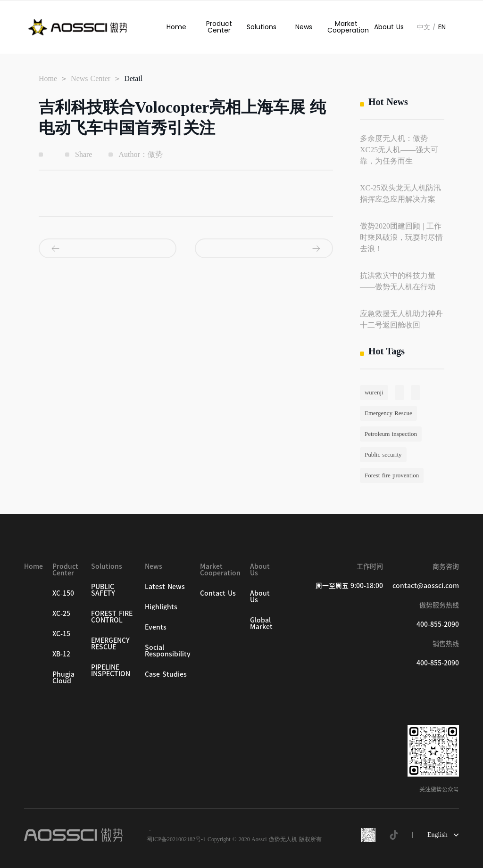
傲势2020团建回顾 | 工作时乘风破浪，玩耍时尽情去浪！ (401, 237)
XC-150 (63, 593)
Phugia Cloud (63, 678)
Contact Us (218, 593)
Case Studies (166, 674)
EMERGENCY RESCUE (110, 644)
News (304, 27)
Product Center (219, 27)
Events (156, 627)
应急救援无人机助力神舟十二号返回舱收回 (401, 319)
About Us (389, 27)
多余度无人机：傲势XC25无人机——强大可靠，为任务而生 (399, 150)
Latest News (165, 587)
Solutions (262, 27)
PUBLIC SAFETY (103, 590)
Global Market (261, 623)
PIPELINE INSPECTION (111, 671)
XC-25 (61, 614)
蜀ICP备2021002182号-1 (176, 839)
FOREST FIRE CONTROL (112, 617)
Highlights (161, 607)
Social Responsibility (168, 651)
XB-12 (61, 654)
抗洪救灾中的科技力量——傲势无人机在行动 (398, 281)
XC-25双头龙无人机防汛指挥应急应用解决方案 (400, 193)
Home (176, 27)
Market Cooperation (346, 27)
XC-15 (61, 634)
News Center (91, 79)
